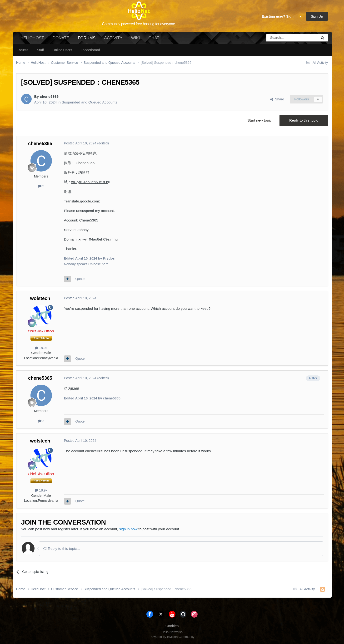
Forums (87, 40)
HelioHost (32, 38)
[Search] (280, 38)
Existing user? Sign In (282, 16)
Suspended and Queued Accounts (90, 102)
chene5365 (49, 96)
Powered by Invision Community (172, 637)
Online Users (62, 50)
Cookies (172, 626)
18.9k (41, 348)
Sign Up (317, 16)
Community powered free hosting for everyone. (139, 24)
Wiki (135, 38)
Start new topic (259, 120)
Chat (154, 38)
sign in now (128, 529)
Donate (61, 38)
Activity (113, 38)
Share (277, 99)
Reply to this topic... (62, 548)
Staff (40, 50)
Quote (80, 279)
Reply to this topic (304, 120)
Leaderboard (90, 50)
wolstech (40, 298)
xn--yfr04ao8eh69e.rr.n (90, 182)
